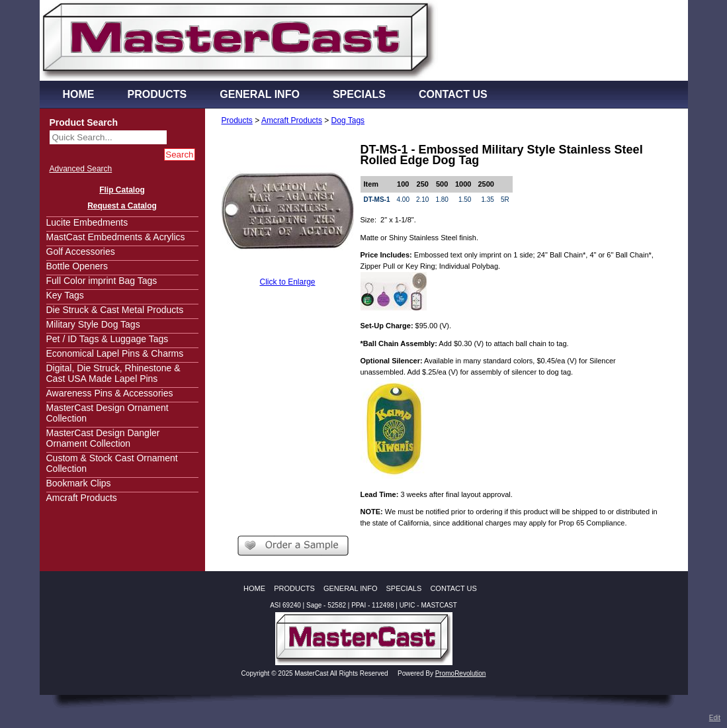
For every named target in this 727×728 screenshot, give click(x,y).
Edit (715, 718)
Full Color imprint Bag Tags (102, 281)
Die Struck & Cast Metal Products (115, 310)
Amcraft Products (82, 498)
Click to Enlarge (287, 282)
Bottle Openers (77, 266)
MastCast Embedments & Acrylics (116, 237)
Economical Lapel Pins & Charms (115, 353)
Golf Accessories (81, 251)
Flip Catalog (122, 190)
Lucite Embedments (87, 222)
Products (237, 120)
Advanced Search (81, 169)
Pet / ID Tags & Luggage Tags (107, 339)
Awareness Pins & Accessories (110, 393)
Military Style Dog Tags (93, 324)
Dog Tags (348, 120)
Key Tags (65, 295)
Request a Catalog (122, 206)
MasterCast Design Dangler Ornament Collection (103, 438)
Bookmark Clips (79, 483)
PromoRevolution (461, 673)
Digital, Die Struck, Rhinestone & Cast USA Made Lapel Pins (113, 373)
